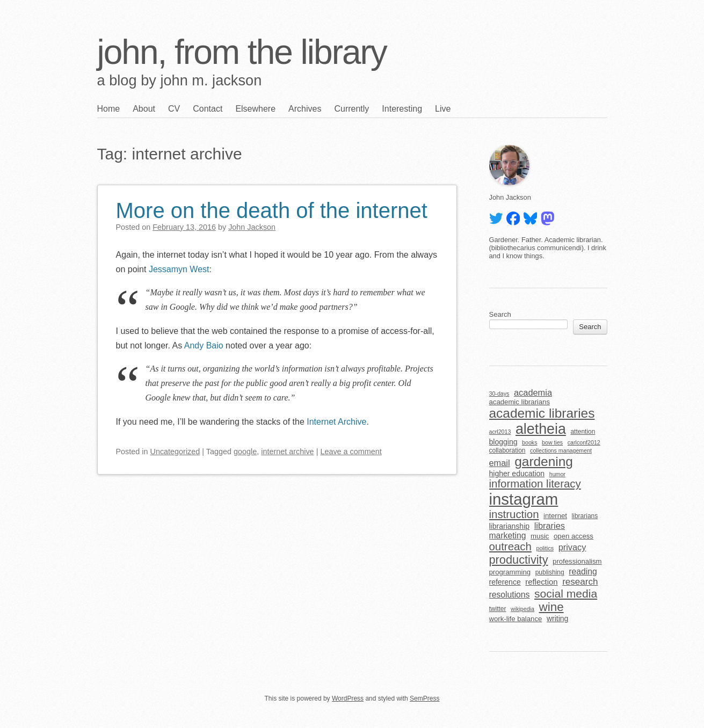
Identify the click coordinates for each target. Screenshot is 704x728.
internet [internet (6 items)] (555, 516)
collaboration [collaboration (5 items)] (507, 450)
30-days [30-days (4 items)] (499, 394)
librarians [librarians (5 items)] (585, 516)
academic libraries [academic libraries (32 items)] (542, 413)
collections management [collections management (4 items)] (561, 450)
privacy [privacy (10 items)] (572, 547)
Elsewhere (255, 109)
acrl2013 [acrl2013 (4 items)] (500, 432)
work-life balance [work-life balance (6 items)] (516, 619)
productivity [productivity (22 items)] (519, 560)
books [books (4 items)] (529, 442)
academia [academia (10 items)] (533, 392)
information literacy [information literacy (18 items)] (535, 484)
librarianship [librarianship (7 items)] (510, 526)
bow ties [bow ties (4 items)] (552, 442)
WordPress (348, 698)
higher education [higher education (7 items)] (517, 474)
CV (174, 109)
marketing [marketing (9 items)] (508, 536)
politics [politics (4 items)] (545, 548)
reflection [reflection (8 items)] (541, 582)
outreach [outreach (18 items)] (510, 547)
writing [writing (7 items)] (558, 618)
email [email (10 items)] (500, 463)
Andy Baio (204, 345)
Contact (208, 109)
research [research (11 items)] (580, 582)
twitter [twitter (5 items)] (498, 609)
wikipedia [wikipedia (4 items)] (522, 609)
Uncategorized (175, 452)
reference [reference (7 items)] (505, 582)
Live (443, 109)
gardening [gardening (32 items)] (544, 461)
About (144, 109)
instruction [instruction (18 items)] (514, 514)
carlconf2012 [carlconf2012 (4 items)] (584, 442)
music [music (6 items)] (540, 536)
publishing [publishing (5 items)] (550, 572)
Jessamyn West (177, 269)
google (245, 452)
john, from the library (242, 52)
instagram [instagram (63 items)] (524, 499)
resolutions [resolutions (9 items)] (510, 595)
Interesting (402, 109)
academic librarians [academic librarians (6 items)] (520, 402)
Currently (351, 109)
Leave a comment (351, 452)
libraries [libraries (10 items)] (550, 526)
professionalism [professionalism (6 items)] (577, 561)
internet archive (287, 452)
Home (109, 109)
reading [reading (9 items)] (583, 572)
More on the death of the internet (272, 210)
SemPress (424, 698)
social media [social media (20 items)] (566, 594)
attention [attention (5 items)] (583, 432)
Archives (305, 109)
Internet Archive (336, 422)
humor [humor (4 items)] (557, 474)
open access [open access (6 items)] (574, 536)
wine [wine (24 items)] (551, 607)
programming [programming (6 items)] (510, 572)
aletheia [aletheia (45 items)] (541, 429)
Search (500, 314)
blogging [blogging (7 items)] (503, 442)
